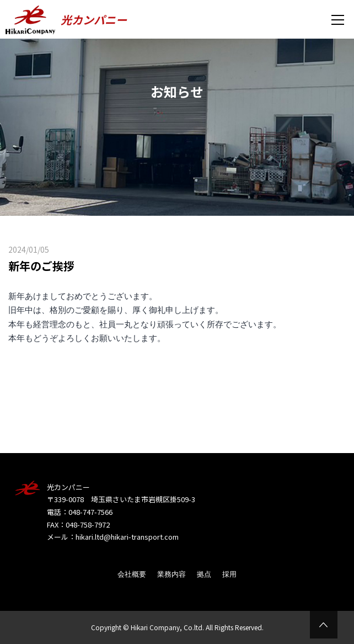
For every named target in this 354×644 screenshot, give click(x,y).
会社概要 (132, 574)
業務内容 (171, 574)
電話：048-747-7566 (80, 512)
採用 (229, 574)
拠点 (204, 574)
